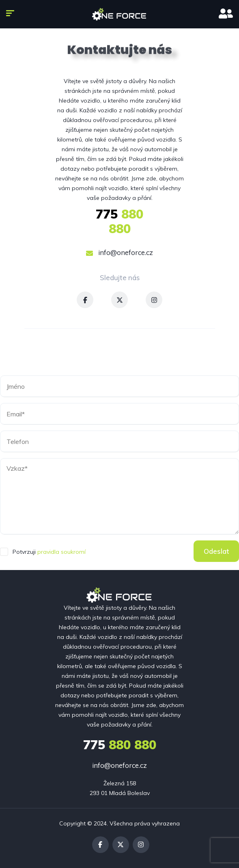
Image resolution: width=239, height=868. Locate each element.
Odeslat (216, 551)
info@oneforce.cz (119, 252)
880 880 (119, 222)
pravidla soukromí (61, 552)
